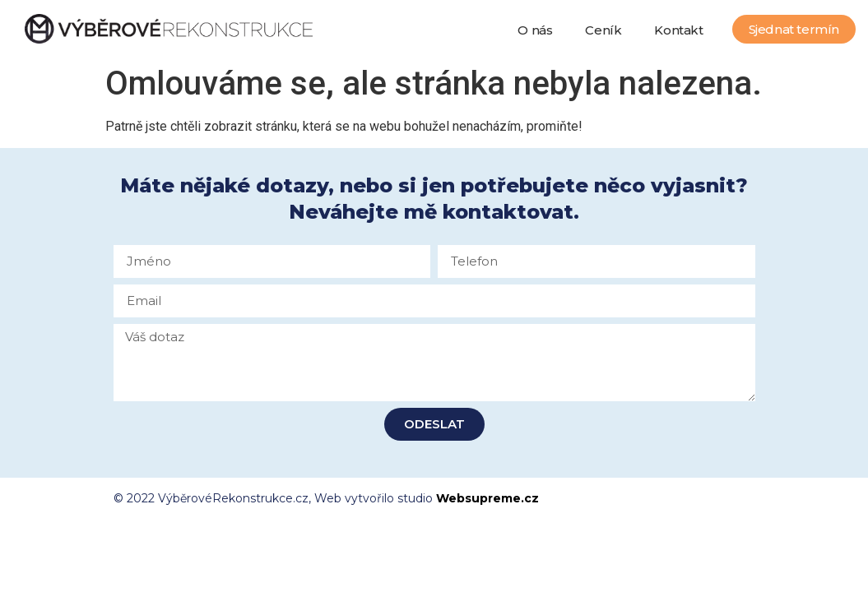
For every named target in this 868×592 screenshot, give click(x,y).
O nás (535, 30)
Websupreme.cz (487, 498)
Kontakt (678, 30)
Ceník (603, 30)
